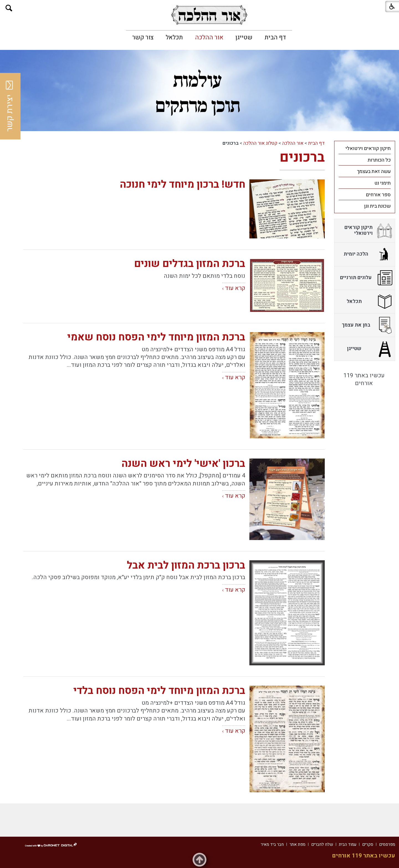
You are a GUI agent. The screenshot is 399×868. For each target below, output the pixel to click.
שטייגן (244, 37)
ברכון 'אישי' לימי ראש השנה (183, 464)
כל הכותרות (379, 160)
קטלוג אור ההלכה (260, 143)
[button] (9, 8)
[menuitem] (275, 37)
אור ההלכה (209, 37)
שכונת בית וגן (377, 206)
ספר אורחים (378, 195)
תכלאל (174, 37)
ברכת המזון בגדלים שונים (190, 264)
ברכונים (302, 157)
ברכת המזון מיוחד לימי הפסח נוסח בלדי (159, 691)
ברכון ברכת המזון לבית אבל (186, 565)
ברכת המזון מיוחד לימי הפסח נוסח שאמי (156, 337)
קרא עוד (235, 288)
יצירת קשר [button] (10, 106)
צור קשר (143, 37)
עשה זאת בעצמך (374, 171)
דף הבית (275, 37)
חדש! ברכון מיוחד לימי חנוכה (182, 184)
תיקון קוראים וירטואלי (368, 148)
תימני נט (383, 183)
